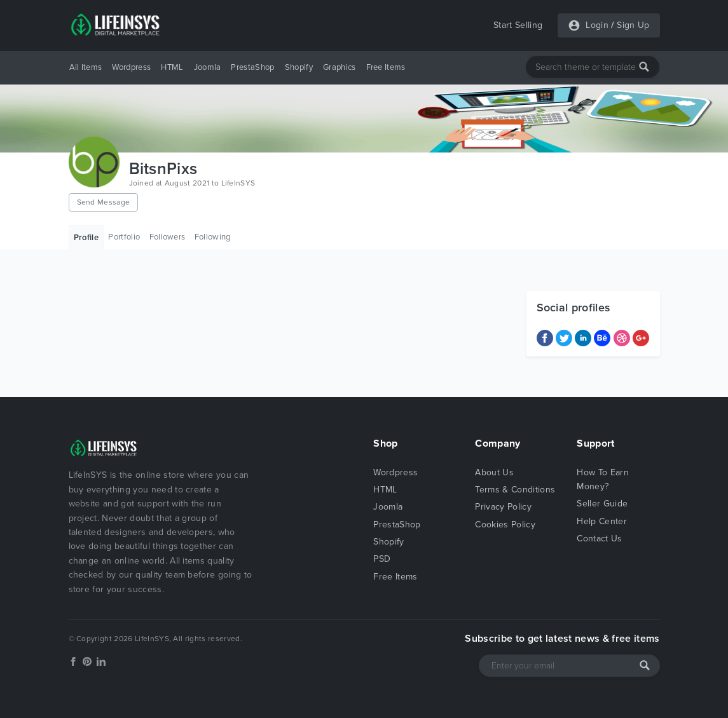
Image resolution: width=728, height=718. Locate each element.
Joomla (208, 67)
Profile (86, 238)
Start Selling (518, 25)
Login (597, 25)
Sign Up (633, 25)
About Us (494, 472)
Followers (168, 237)
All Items (86, 67)
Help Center (602, 521)
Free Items (386, 67)
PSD (382, 559)
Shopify (299, 67)
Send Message (104, 202)
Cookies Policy (505, 525)
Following (213, 237)
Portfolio (124, 237)
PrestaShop (252, 67)
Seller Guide (602, 504)
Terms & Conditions (515, 490)
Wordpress (131, 67)
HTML (172, 67)
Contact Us (599, 538)
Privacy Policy (503, 507)
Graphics (340, 67)
